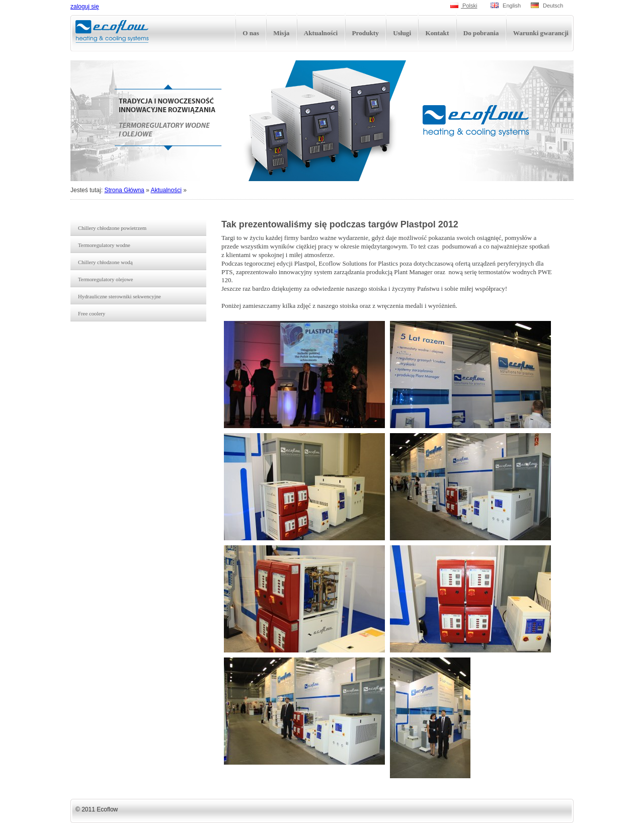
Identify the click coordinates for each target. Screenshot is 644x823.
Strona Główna (124, 190)
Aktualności (166, 190)
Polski (464, 6)
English (506, 6)
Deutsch (547, 6)
